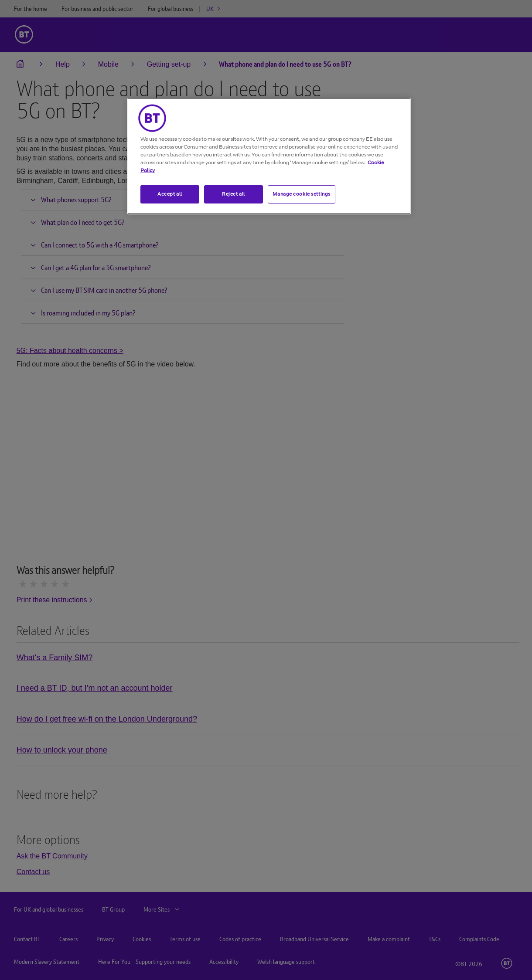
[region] (269, 156)
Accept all (170, 194)
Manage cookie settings (302, 194)
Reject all (234, 194)
